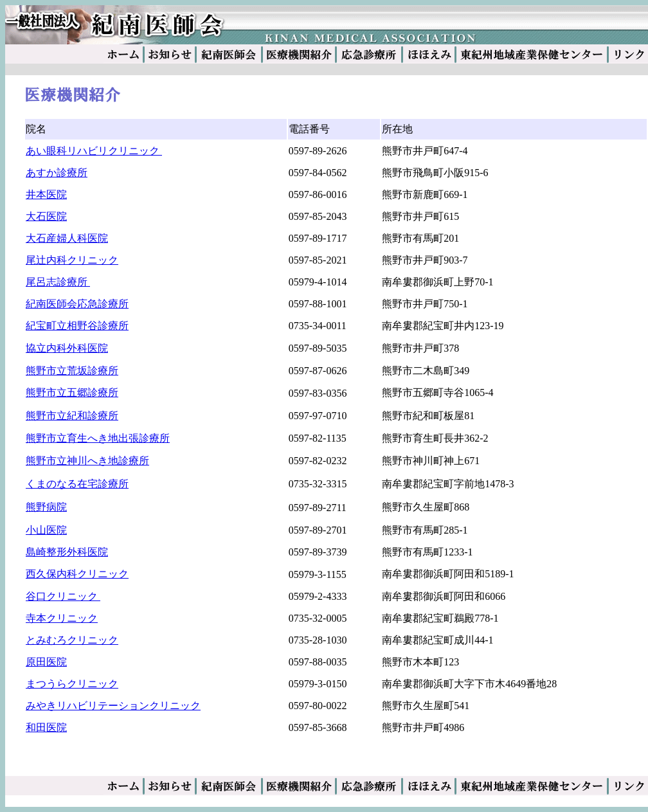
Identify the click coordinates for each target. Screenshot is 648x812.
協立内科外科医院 (67, 348)
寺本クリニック (62, 618)
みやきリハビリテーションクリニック (113, 706)
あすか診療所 (57, 173)
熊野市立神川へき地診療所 (87, 461)
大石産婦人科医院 (67, 238)
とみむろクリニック (72, 640)
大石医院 (46, 216)
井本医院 (46, 194)
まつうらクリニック (72, 684)
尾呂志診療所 (58, 282)
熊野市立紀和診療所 (72, 416)
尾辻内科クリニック (72, 260)
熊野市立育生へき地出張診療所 (98, 438)
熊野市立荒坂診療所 (72, 371)
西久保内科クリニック (77, 574)
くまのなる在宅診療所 (77, 484)
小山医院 (46, 530)
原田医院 (46, 662)
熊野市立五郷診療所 (72, 392)
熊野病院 (46, 507)
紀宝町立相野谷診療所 (77, 326)
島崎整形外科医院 (67, 552)
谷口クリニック (63, 596)
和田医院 (46, 727)
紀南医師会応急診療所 (77, 304)
